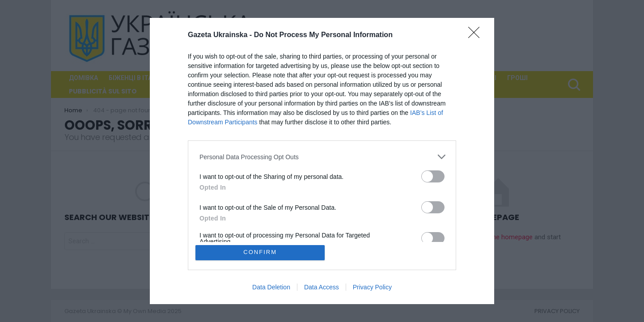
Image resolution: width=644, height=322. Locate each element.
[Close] (477, 35)
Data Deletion (271, 287)
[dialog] (322, 161)
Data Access (322, 287)
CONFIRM (261, 252)
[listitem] (322, 157)
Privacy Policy (372, 287)
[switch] (433, 176)
